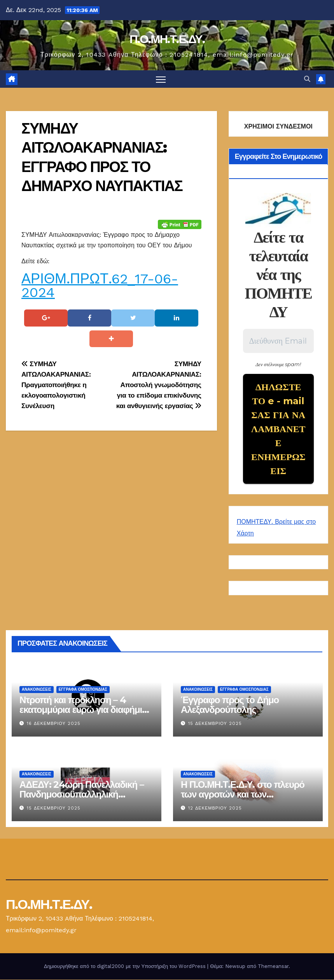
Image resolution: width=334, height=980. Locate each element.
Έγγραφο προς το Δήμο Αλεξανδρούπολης (230, 705)
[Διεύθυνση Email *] (278, 341)
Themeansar (273, 967)
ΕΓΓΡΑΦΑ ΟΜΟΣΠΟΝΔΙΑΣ (83, 690)
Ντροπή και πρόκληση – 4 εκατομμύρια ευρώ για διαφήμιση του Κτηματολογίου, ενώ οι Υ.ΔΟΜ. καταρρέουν (86, 715)
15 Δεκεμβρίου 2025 (215, 724)
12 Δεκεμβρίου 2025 (215, 809)
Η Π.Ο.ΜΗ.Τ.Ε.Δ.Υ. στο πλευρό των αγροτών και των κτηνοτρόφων (243, 795)
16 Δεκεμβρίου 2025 (54, 724)
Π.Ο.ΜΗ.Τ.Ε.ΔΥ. (167, 39)
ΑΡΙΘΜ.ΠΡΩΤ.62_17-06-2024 (100, 286)
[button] (307, 79)
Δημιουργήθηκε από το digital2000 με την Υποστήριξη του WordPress (126, 967)
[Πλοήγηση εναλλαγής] (161, 79)
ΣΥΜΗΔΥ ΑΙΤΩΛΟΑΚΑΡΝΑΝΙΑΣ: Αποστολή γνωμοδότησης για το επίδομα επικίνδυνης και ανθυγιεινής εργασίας (159, 385)
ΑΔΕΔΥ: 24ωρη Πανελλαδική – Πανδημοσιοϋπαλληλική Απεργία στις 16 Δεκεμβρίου (82, 795)
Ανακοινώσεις (37, 690)
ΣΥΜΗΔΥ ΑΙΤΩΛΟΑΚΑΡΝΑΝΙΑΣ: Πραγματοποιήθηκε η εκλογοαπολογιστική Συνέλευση (56, 385)
